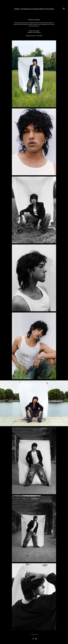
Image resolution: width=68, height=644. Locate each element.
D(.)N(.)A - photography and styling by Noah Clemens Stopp (34, 9)
